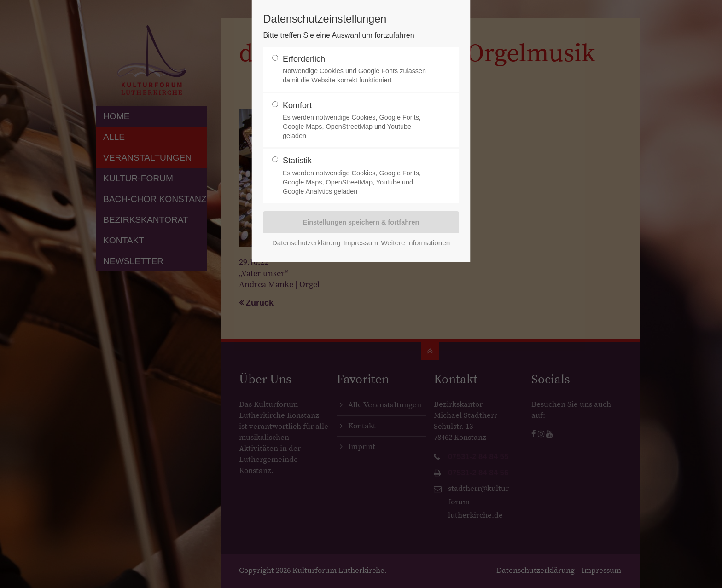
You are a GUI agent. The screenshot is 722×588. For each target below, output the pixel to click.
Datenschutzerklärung (306, 243)
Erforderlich (357, 70)
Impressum (361, 243)
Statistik (357, 176)
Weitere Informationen (415, 243)
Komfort (357, 121)
